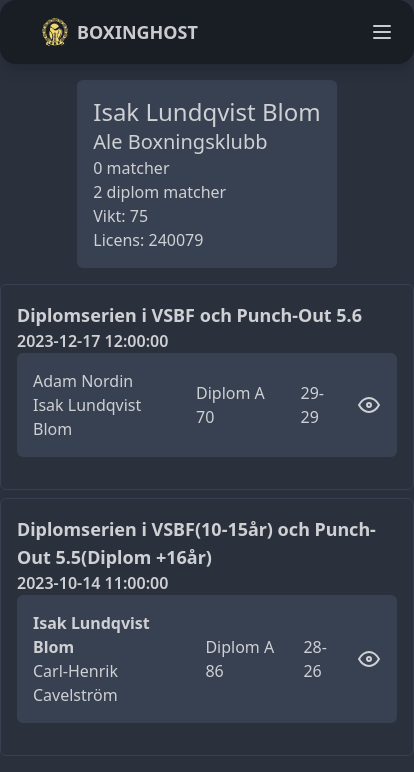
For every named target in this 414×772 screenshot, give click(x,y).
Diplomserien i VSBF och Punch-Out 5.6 (189, 315)
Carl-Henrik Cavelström (75, 683)
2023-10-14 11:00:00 (92, 583)
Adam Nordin (83, 381)
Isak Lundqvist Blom (87, 417)
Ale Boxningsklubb (180, 141)
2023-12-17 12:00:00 (92, 341)
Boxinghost (119, 32)
